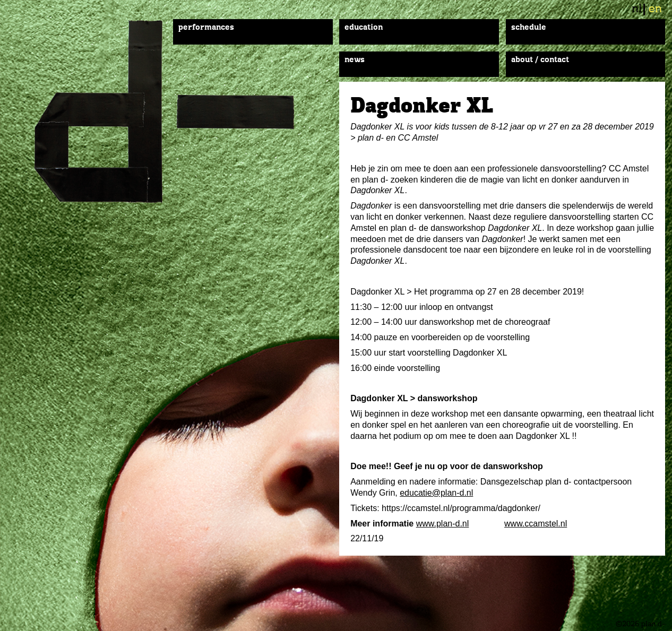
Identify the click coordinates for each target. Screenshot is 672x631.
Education (364, 28)
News (355, 60)
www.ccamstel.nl (536, 524)
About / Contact (540, 60)
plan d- (180, 111)
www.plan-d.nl (443, 524)
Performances (206, 28)
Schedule (529, 28)
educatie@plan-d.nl (436, 493)
